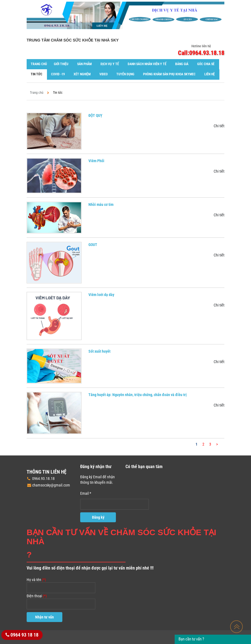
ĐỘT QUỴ (95, 115)
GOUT (93, 245)
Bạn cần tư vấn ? (191, 639)
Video (104, 74)
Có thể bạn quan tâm (144, 467)
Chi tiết (219, 126)
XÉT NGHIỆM (82, 74)
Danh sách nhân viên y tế (147, 64)
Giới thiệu (61, 64)
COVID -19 (58, 74)
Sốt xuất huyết (99, 351)
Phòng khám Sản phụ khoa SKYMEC (169, 74)
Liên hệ (210, 74)
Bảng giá (182, 64)
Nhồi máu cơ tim (101, 204)
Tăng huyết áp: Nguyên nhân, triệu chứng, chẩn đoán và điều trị (138, 395)
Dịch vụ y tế (110, 64)
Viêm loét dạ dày (101, 295)
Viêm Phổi (96, 161)
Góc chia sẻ (206, 64)
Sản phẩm (84, 64)
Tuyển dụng (125, 74)
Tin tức (37, 74)
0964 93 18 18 (22, 635)
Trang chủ (39, 64)
